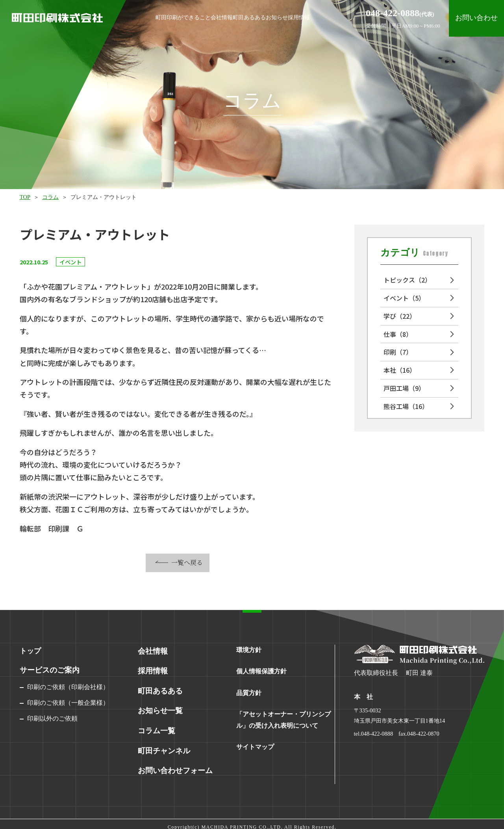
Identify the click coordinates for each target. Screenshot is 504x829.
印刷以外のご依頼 (52, 718)
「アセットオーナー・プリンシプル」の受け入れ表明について (283, 720)
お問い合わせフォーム (173, 765)
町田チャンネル (163, 746)
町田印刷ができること (144, 17)
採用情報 (343, 17)
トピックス (407, 280)
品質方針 (249, 693)
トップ (30, 651)
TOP (25, 197)
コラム (50, 197)
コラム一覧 (156, 727)
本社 (400, 370)
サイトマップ (255, 747)
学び (400, 316)
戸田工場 (404, 388)
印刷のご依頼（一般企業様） (68, 703)
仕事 (398, 334)
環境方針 (249, 650)
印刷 (398, 352)
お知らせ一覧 (159, 708)
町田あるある (254, 17)
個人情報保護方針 (261, 671)
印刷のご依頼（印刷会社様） (68, 687)
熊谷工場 (406, 406)
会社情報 (206, 17)
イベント (404, 298)
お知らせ (302, 17)
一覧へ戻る (187, 562)
